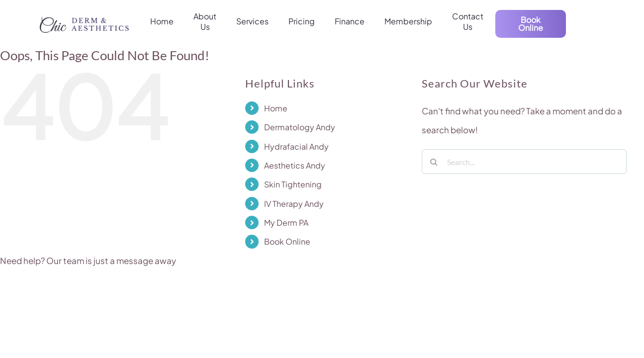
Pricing (302, 21)
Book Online (287, 241)
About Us (205, 22)
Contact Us (468, 22)
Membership (408, 21)
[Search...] (524, 162)
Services (252, 21)
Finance (350, 21)
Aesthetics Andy (295, 165)
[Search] (434, 162)
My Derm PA (286, 223)
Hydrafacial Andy (296, 146)
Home (162, 21)
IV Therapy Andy (294, 204)
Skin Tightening (293, 184)
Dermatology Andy (300, 127)
